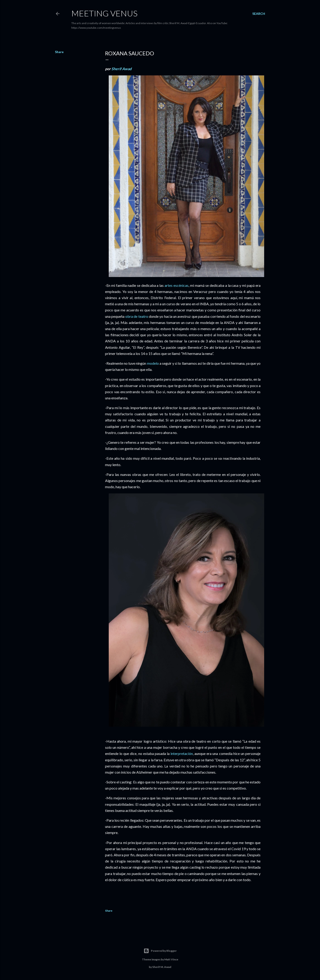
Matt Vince (171, 959)
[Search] (259, 14)
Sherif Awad (121, 69)
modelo (153, 363)
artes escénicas (177, 285)
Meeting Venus (104, 13)
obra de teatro (137, 316)
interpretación (182, 753)
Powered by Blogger (160, 951)
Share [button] (59, 52)
